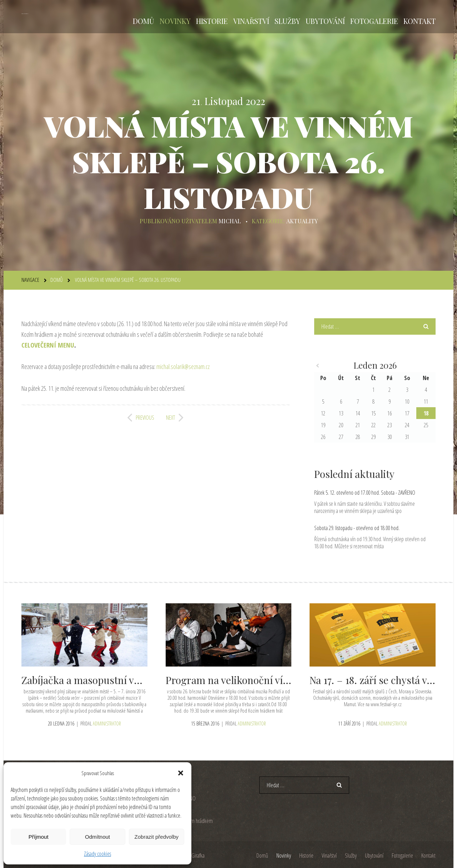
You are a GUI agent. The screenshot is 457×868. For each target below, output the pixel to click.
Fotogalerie (374, 21)
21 (197, 101)
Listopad (224, 101)
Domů (144, 21)
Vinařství (251, 21)
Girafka (198, 855)
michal (230, 221)
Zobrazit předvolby (157, 837)
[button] (181, 773)
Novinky (175, 21)
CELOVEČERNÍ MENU (48, 345)
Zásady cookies (97, 854)
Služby (287, 21)
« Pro (318, 366)
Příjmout (39, 837)
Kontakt (420, 21)
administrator (107, 723)
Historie (212, 21)
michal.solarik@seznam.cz (183, 366)
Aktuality (302, 221)
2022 (255, 101)
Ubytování (325, 21)
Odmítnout (97, 837)
